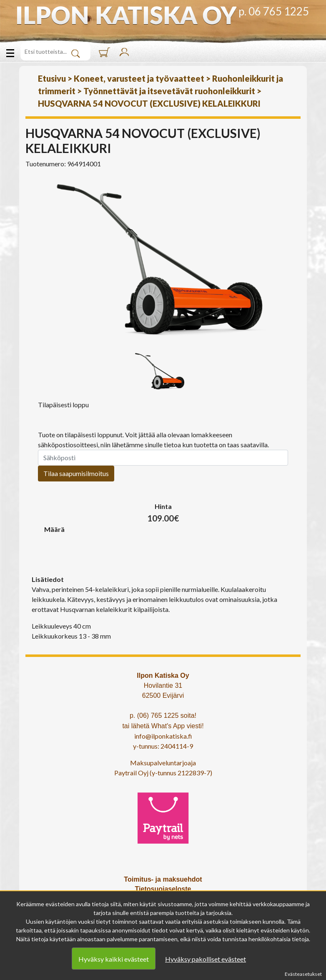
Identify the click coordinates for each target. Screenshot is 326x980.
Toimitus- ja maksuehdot (163, 879)
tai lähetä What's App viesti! (163, 726)
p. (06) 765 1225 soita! (163, 716)
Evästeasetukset (303, 974)
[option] (163, 261)
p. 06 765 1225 (274, 11)
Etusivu (52, 78)
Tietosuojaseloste (163, 889)
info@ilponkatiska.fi (163, 736)
